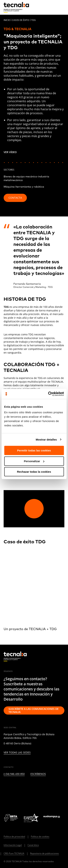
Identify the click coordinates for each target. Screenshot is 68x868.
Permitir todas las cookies (34, 450)
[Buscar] (53, 7)
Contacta (15, 198)
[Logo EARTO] (31, 818)
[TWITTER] (14, 786)
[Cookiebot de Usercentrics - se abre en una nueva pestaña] (48, 394)
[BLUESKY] (14, 796)
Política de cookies (40, 836)
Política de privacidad (14, 836)
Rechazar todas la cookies (34, 472)
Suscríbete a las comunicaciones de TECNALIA (34, 710)
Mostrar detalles (46, 440)
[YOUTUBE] (41, 786)
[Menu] (62, 7)
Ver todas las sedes (17, 753)
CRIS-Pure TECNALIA (14, 853)
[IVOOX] (58, 786)
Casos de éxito (20, 20)
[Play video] (34, 509)
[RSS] (49, 786)
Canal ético (33, 845)
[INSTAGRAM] (23, 786)
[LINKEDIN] (5, 786)
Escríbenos (38, 774)
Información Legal (13, 845)
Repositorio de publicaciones (45, 853)
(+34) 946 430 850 (14, 774)
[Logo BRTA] (11, 818)
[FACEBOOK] (32, 786)
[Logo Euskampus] (54, 818)
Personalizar (34, 461)
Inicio (7, 20)
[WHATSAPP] (5, 796)
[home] (16, 7)
